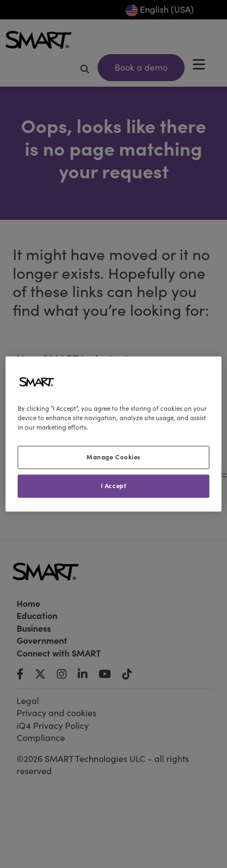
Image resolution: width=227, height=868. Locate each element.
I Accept (114, 486)
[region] (113, 434)
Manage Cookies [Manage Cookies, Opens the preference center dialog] (113, 457)
